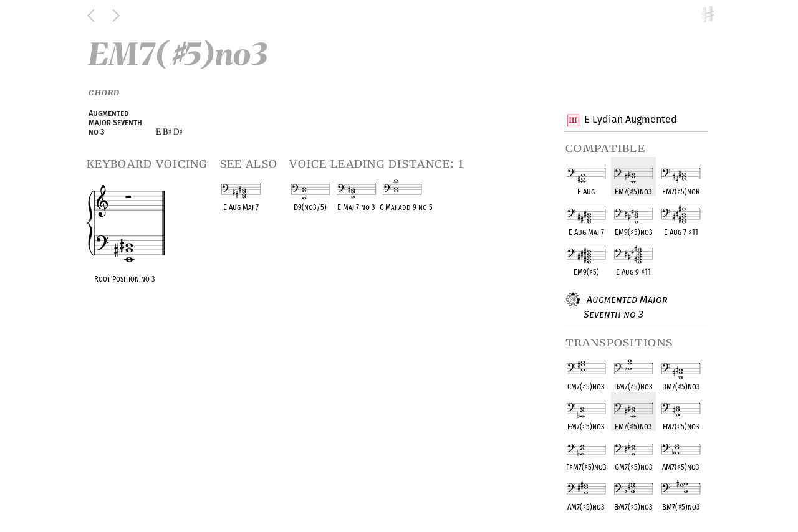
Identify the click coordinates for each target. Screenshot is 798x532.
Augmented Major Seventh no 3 (626, 306)
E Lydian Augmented (630, 120)
